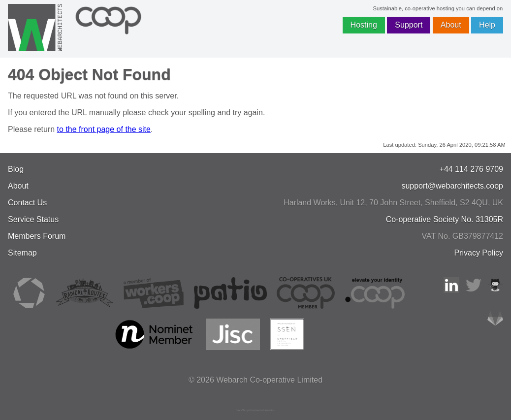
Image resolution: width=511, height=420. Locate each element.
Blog (16, 169)
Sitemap (22, 253)
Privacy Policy (479, 253)
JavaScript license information (255, 410)
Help (487, 25)
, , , (393, 203)
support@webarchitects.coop (452, 186)
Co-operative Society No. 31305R (445, 219)
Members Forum (37, 236)
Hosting (364, 25)
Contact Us (27, 203)
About (451, 25)
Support (409, 25)
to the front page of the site (104, 129)
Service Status (33, 219)
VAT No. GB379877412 (463, 236)
